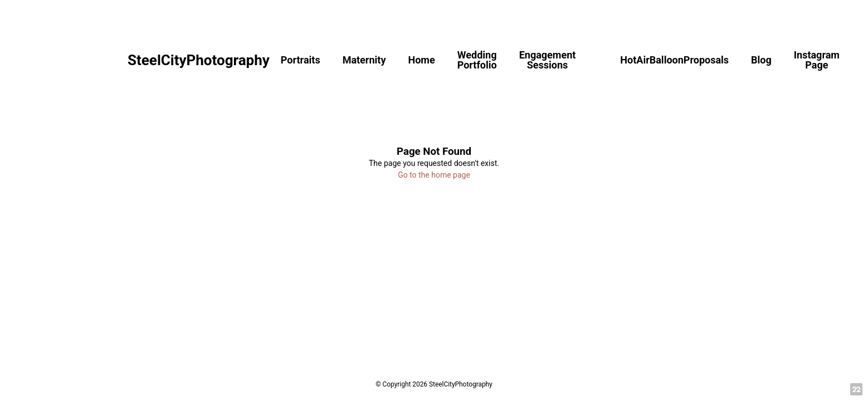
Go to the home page (434, 175)
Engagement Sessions (548, 60)
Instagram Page (817, 60)
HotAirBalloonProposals (674, 60)
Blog (761, 60)
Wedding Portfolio (477, 60)
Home (421, 60)
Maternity (364, 60)
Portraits (301, 60)
